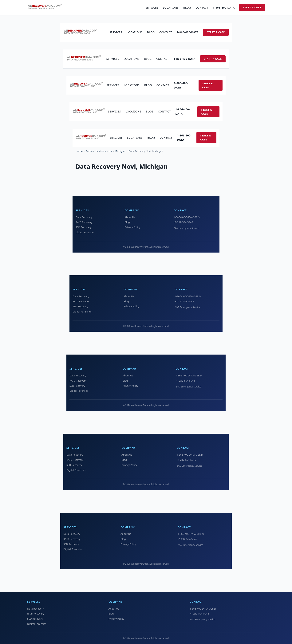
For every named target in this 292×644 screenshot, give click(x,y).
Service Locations (96, 151)
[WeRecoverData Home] (46, 8)
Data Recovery (84, 217)
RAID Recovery (84, 222)
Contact (202, 8)
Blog (187, 8)
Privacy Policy (132, 227)
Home (79, 151)
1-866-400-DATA (224, 8)
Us (110, 151)
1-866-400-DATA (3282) (187, 217)
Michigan (120, 151)
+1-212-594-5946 (183, 222)
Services (152, 8)
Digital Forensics (85, 232)
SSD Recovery (83, 227)
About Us (130, 217)
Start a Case (252, 7)
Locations (171, 8)
